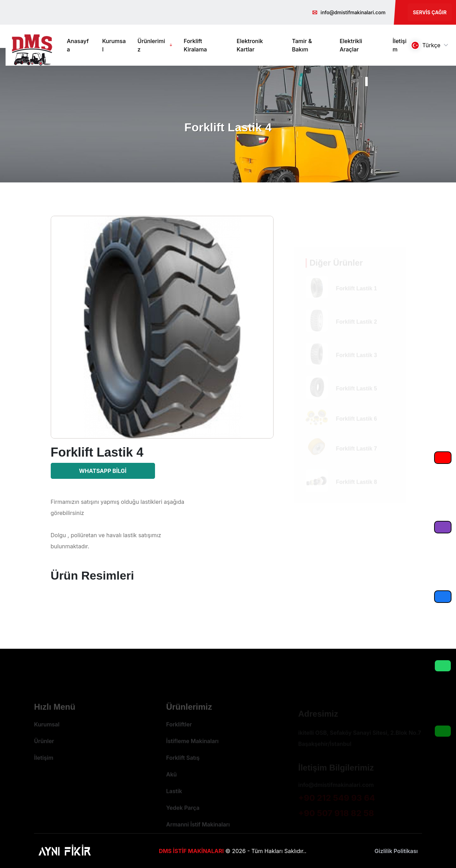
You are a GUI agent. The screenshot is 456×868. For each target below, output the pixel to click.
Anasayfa (78, 45)
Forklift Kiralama (196, 45)
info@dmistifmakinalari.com (353, 12)
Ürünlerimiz (151, 45)
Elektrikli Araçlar (351, 45)
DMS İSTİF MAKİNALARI (191, 851)
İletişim (400, 45)
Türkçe (426, 45)
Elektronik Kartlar (250, 45)
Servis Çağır (430, 12)
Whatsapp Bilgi (103, 471)
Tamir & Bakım (302, 45)
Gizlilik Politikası (396, 851)
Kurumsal (114, 45)
